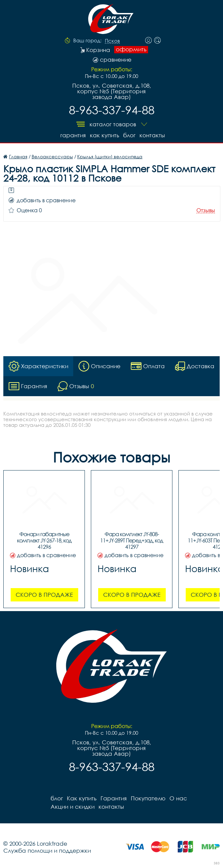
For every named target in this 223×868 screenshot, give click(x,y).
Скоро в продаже (44, 595)
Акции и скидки (73, 807)
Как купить (105, 135)
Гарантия (73, 135)
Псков (112, 41)
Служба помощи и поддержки (47, 851)
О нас (178, 798)
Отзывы (206, 210)
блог (129, 135)
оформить (131, 49)
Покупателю (148, 798)
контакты (152, 135)
